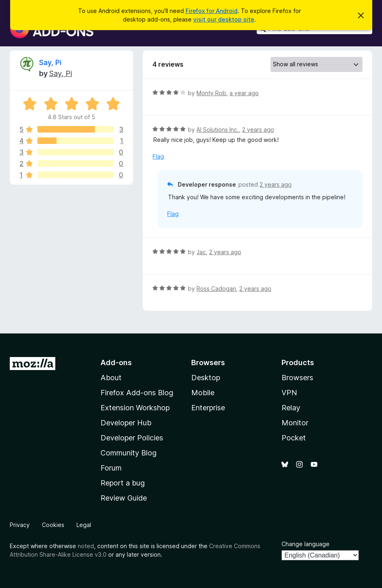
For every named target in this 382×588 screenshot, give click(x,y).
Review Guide (124, 498)
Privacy (20, 525)
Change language (306, 544)
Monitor (295, 423)
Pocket (294, 438)
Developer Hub (126, 423)
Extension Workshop (135, 408)
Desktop (206, 378)
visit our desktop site (224, 19)
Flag (158, 156)
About (111, 378)
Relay (291, 408)
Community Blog (129, 453)
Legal (84, 525)
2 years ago (258, 130)
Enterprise (208, 408)
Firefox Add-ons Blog (137, 393)
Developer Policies (132, 438)
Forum (111, 468)
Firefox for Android (212, 11)
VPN (289, 393)
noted (86, 546)
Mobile (203, 393)
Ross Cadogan (216, 289)
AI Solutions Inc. (218, 130)
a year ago (244, 93)
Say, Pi (50, 62)
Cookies (53, 525)
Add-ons (116, 363)
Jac (201, 252)
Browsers (297, 378)
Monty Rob (211, 93)
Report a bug (123, 483)
